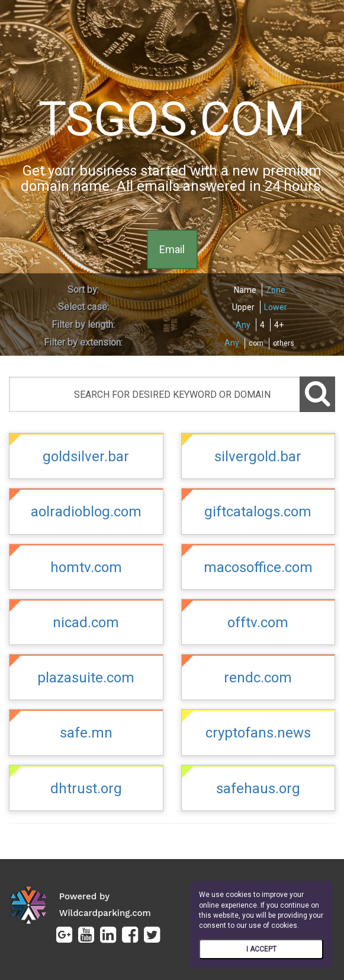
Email (172, 249)
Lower (276, 307)
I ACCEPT (261, 949)
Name (245, 290)
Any (243, 325)
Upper (243, 307)
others (284, 343)
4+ (279, 325)
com (256, 343)
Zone (276, 290)
